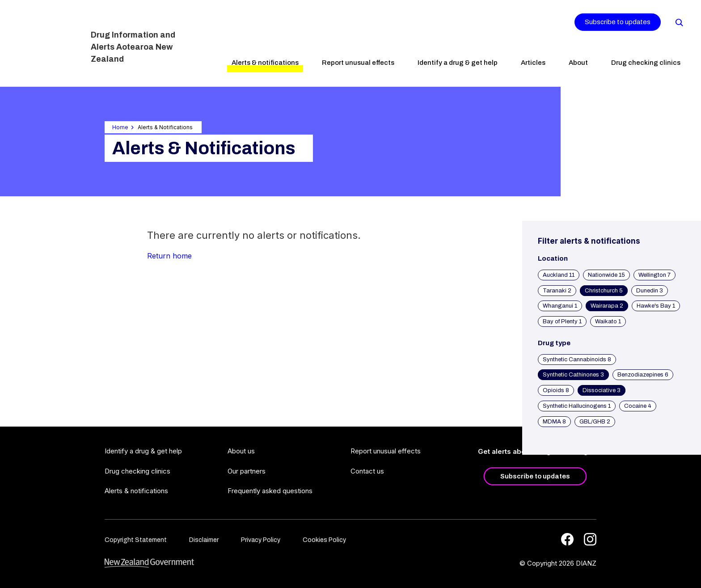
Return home (169, 256)
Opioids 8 (556, 390)
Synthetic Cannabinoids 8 (577, 360)
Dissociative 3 (602, 390)
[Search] (679, 22)
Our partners (247, 471)
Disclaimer (204, 540)
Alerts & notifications (265, 63)
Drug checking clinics (646, 63)
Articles (533, 63)
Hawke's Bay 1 (656, 306)
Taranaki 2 (557, 291)
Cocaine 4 (638, 406)
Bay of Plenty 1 (562, 321)
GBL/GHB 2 (595, 422)
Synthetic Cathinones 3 (573, 375)
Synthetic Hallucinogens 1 (577, 406)
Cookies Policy (324, 540)
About (578, 63)
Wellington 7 (655, 275)
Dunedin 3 (650, 291)
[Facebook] (567, 539)
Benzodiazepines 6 (643, 375)
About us (241, 451)
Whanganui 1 (560, 306)
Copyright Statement (136, 540)
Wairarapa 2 (607, 306)
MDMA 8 (554, 422)
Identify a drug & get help (458, 63)
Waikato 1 (608, 321)
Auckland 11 (559, 275)
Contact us (367, 471)
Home (120, 127)
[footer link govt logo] (149, 563)
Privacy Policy (261, 540)
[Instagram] (590, 539)
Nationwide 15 (606, 275)
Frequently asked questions (270, 491)
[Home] (48, 42)
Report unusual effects (358, 63)
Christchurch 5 (604, 291)
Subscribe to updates (618, 22)
